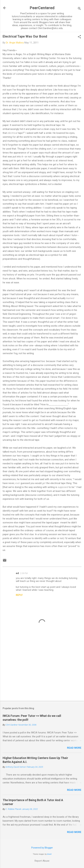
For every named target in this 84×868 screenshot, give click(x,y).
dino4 (49, 854)
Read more (74, 748)
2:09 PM (24, 573)
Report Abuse (42, 861)
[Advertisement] (42, 673)
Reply (19, 595)
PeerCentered (42, 8)
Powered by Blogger (42, 848)
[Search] (79, 9)
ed (17, 573)
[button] (79, 37)
